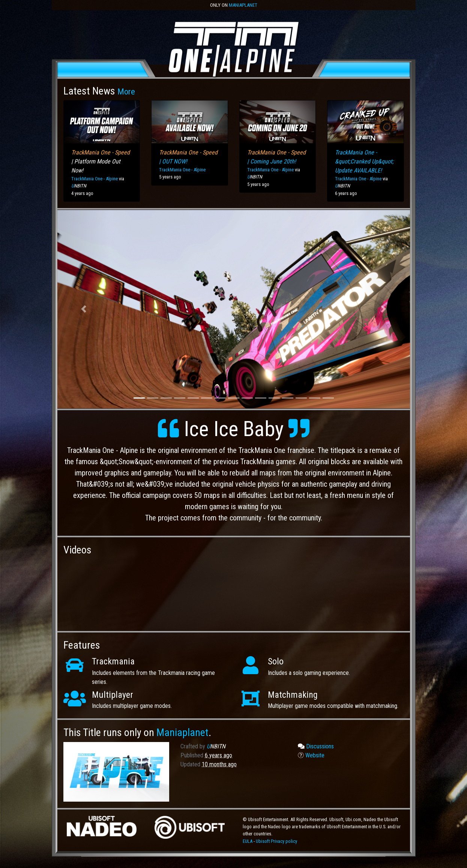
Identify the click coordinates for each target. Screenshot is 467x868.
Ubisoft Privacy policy (276, 841)
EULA (248, 841)
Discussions (316, 746)
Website (311, 755)
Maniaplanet (243, 5)
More (126, 91)
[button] (84, 309)
